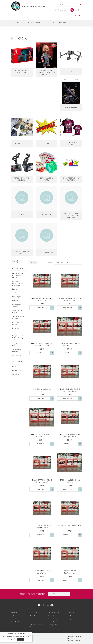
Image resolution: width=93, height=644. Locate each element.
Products (18, 23)
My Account (61, 10)
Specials (15, 301)
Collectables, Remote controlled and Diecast (18, 283)
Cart (76, 10)
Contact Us (65, 23)
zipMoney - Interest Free (36, 626)
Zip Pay (77, 23)
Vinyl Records (17, 356)
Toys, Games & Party (17, 345)
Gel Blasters (16, 293)
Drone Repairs (17, 297)
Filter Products (17, 262)
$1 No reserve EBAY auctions (19, 317)
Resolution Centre (17, 622)
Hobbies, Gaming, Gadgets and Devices (18, 275)
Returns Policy (17, 370)
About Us (51, 23)
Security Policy (53, 625)
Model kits (16, 328)
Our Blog (32, 619)
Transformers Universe (17, 351)
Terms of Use (52, 616)
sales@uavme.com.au (74, 619)
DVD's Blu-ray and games (18, 323)
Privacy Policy (52, 619)
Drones (15, 289)
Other (14, 332)
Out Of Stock (40, 308)
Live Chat (77, 15)
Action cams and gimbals (18, 311)
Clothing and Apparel (16, 306)
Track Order (15, 619)
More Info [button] (20, 639)
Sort (50, 263)
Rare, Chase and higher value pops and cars (18, 338)
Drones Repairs (35, 23)
